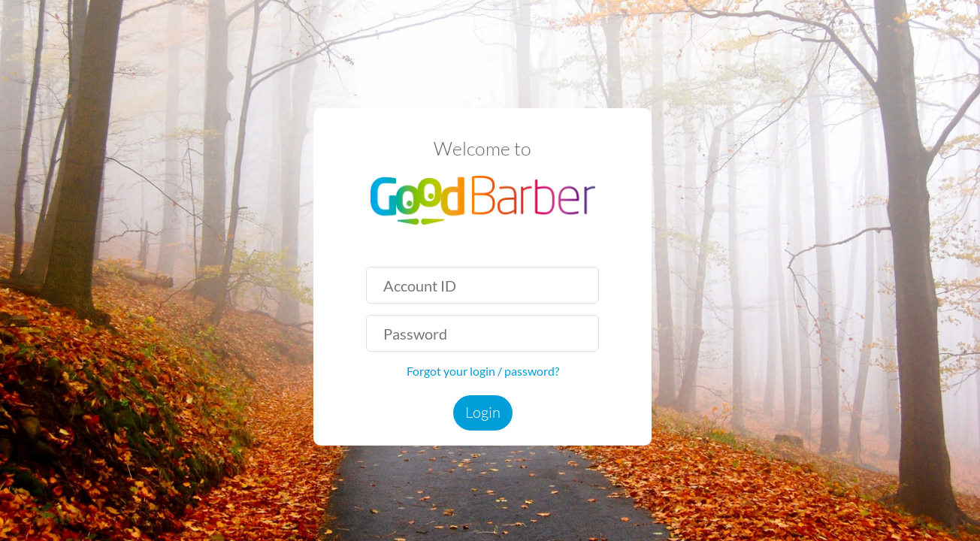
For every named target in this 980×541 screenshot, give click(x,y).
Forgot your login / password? (483, 371)
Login (483, 412)
